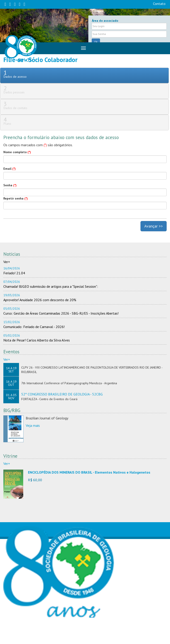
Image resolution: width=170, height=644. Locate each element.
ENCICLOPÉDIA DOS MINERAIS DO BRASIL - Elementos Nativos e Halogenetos (89, 472)
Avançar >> (154, 226)
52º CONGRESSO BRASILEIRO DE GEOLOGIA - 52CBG (62, 394)
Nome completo (17, 152)
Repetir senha (16, 198)
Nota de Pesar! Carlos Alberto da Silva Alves (37, 340)
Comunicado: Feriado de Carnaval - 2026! (34, 327)
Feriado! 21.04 (14, 273)
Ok (96, 42)
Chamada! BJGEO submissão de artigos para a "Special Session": (51, 286)
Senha (10, 185)
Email (10, 169)
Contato (159, 4)
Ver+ (7, 262)
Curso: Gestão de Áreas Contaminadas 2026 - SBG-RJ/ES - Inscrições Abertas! (61, 313)
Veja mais (33, 425)
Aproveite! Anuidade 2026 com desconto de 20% (40, 300)
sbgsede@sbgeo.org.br (54, 637)
